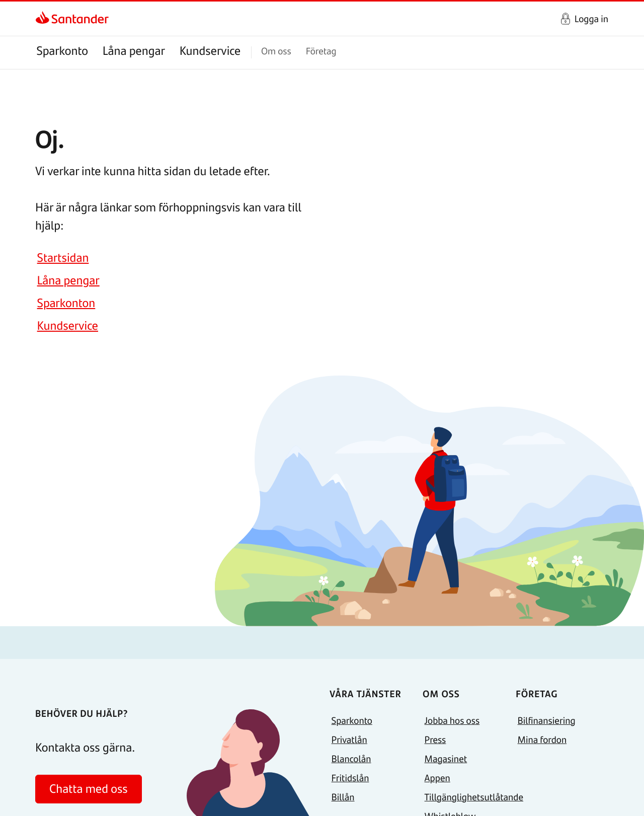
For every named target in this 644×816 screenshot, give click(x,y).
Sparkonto (62, 51)
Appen (437, 777)
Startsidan (63, 257)
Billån (343, 797)
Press (435, 739)
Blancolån (351, 758)
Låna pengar (134, 51)
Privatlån (349, 739)
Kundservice (210, 51)
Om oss (276, 51)
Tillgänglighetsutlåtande (474, 797)
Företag (321, 51)
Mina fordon (542, 739)
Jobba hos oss (452, 720)
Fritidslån (350, 777)
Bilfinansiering (547, 720)
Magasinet (446, 758)
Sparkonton (66, 303)
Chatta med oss (89, 789)
